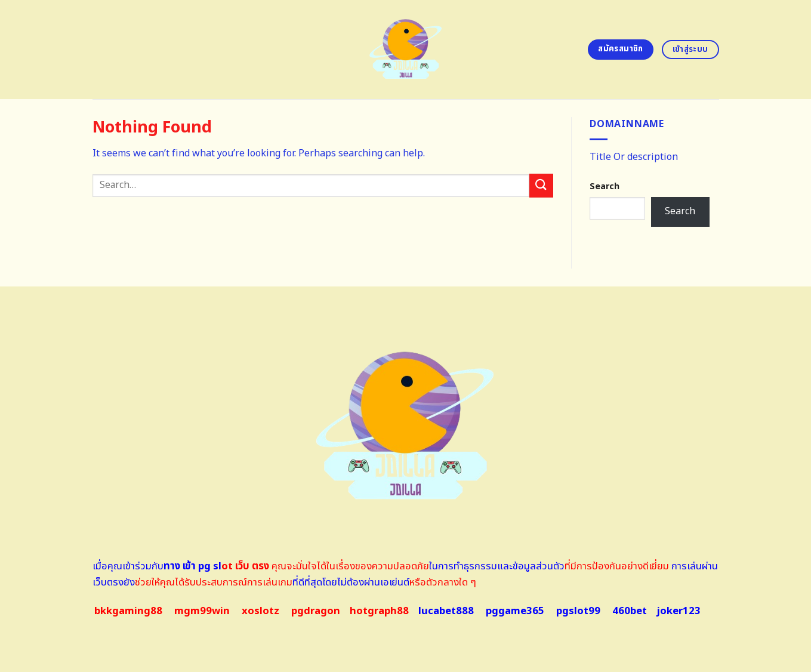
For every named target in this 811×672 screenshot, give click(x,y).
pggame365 (515, 611)
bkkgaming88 (128, 611)
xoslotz (260, 611)
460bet (630, 611)
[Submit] (541, 185)
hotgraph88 (379, 611)
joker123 (679, 611)
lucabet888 (446, 611)
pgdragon (316, 611)
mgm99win (202, 611)
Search (605, 187)
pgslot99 (578, 611)
